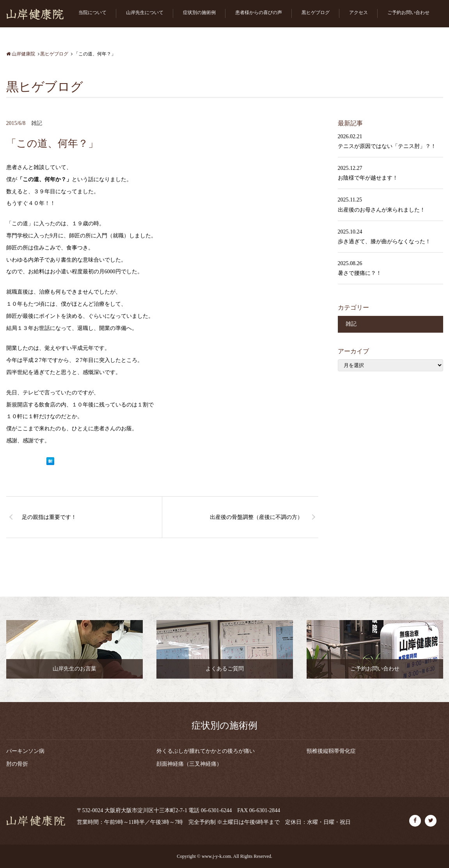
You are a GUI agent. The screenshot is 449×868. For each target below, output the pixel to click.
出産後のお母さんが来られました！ (382, 210)
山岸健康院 (21, 54)
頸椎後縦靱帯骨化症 (331, 751)
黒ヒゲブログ (316, 12)
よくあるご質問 (225, 669)
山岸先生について (145, 12)
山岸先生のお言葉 (75, 669)
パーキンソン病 (25, 751)
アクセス (358, 12)
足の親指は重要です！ (49, 517)
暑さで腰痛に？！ (360, 273)
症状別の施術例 (199, 12)
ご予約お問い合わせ (408, 12)
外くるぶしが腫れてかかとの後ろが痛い (206, 751)
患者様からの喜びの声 (259, 12)
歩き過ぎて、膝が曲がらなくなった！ (384, 242)
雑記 (37, 123)
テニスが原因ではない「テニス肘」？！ (387, 146)
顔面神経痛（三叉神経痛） (189, 764)
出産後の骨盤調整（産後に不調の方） (256, 517)
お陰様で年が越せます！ (368, 178)
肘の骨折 (17, 764)
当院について (92, 12)
